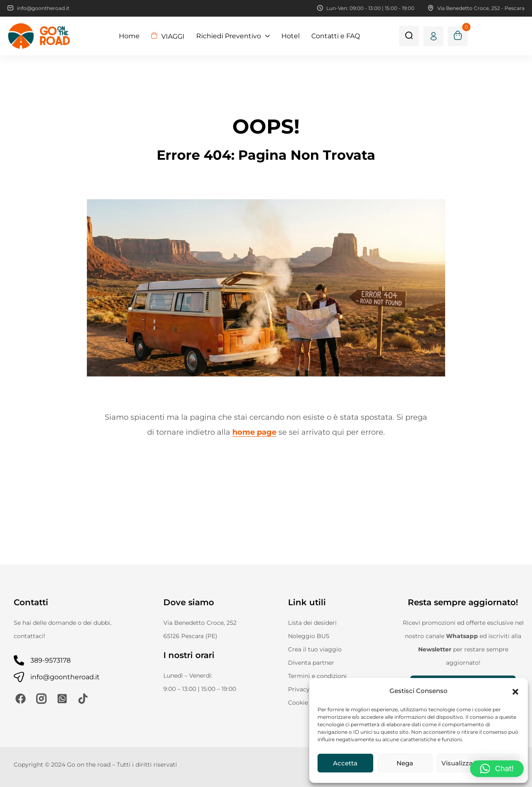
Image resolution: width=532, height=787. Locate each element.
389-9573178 (50, 660)
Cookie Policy (308, 703)
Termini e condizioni (317, 676)
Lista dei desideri (312, 623)
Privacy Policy (309, 689)
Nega (405, 763)
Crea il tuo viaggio (315, 649)
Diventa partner (311, 663)
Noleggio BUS (309, 636)
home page (254, 432)
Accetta (345, 763)
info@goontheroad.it (65, 677)
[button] (515, 691)
